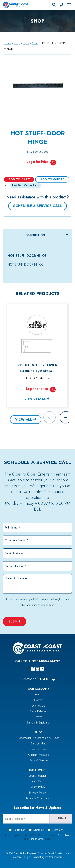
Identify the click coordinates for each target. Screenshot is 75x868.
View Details (35, 399)
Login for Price (38, 162)
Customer (57, 830)
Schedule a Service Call (37, 206)
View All (24, 419)
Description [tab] (35, 235)
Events (39, 717)
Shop (17, 43)
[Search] (54, 5)
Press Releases (39, 711)
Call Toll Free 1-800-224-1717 (37, 661)
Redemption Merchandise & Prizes (38, 738)
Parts (26, 43)
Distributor (19, 830)
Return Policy (37, 787)
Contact (38, 700)
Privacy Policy (37, 793)
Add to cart (19, 179)
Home (7, 43)
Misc (35, 43)
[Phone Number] (62, 5)
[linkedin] (42, 669)
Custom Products (38, 755)
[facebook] (33, 669)
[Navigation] (69, 5)
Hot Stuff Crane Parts (25, 185)
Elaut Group (47, 679)
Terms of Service (40, 605)
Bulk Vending (39, 743)
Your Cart (37, 781)
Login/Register (38, 776)
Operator (38, 830)
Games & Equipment (38, 722)
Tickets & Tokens (38, 749)
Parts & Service (39, 760)
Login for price (37, 389)
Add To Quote (52, 179)
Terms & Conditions (38, 798)
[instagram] (37, 669)
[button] (66, 417)
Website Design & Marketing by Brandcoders (38, 857)
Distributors (39, 706)
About (38, 694)
